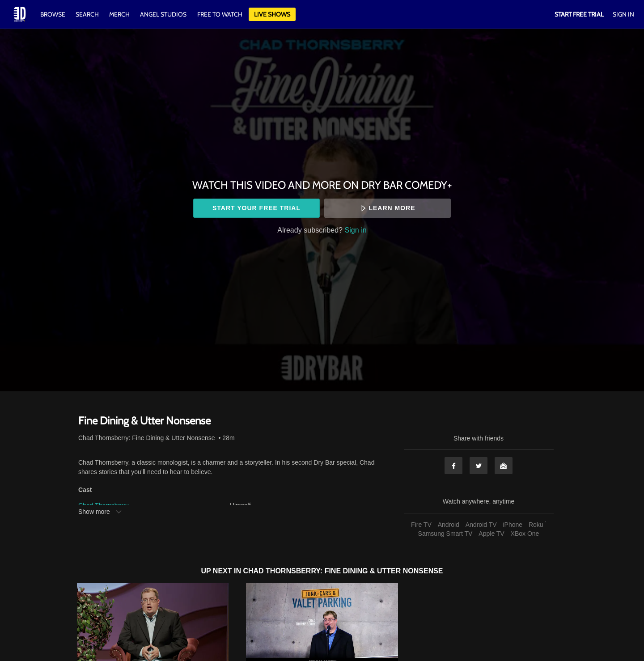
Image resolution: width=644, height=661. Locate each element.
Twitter (479, 466)
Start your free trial (256, 208)
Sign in (356, 230)
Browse (53, 14)
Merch (119, 14)
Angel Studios (163, 14)
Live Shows (272, 14)
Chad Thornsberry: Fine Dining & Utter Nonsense (147, 438)
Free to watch (220, 14)
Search (88, 14)
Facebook (453, 466)
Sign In (623, 14)
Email (504, 466)
